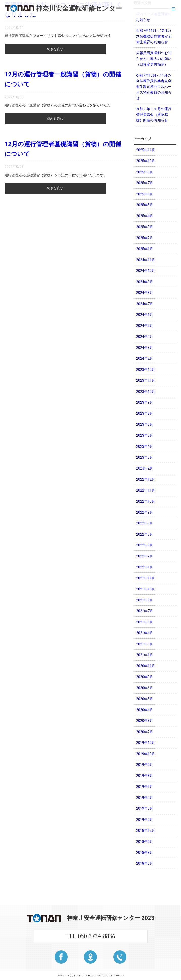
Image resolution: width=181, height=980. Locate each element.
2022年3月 (145, 545)
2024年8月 (145, 293)
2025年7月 (145, 183)
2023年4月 (145, 446)
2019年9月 (145, 765)
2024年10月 (146, 271)
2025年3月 (145, 227)
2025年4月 (145, 216)
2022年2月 (145, 556)
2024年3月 (145, 348)
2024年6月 (145, 315)
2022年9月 (145, 512)
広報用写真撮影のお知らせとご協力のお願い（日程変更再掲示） (154, 59)
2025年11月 (146, 150)
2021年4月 (145, 633)
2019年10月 (146, 754)
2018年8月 (145, 853)
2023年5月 (145, 435)
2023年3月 (145, 457)
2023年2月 (145, 468)
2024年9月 (145, 282)
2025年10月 (146, 161)
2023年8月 (145, 413)
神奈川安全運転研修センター (63, 8)
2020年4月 (145, 710)
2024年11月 (146, 260)
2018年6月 (145, 863)
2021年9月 (145, 600)
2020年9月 (145, 677)
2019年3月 (145, 808)
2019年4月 (145, 798)
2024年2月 (145, 358)
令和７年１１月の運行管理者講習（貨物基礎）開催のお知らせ (154, 114)
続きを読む (55, 49)
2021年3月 (145, 644)
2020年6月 (145, 688)
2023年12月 (146, 370)
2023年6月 (145, 424)
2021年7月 (145, 611)
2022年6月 (145, 523)
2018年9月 (145, 842)
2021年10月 (146, 589)
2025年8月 (145, 172)
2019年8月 (145, 776)
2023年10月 (146, 392)
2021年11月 (146, 578)
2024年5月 (145, 326)
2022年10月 (146, 501)
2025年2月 (145, 238)
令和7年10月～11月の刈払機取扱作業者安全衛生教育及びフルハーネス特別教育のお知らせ (154, 87)
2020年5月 (145, 699)
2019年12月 (146, 743)
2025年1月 (145, 249)
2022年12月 (146, 479)
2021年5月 (145, 622)
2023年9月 (145, 402)
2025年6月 (145, 194)
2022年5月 (145, 534)
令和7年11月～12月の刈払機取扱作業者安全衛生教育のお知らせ (154, 36)
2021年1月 (145, 655)
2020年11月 (146, 666)
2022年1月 (145, 567)
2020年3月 (145, 721)
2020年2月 (145, 732)
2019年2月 (145, 820)
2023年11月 (146, 380)
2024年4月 (145, 337)
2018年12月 (146, 830)
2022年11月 (146, 490)
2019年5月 (145, 787)
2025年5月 (145, 205)
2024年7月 (145, 304)
